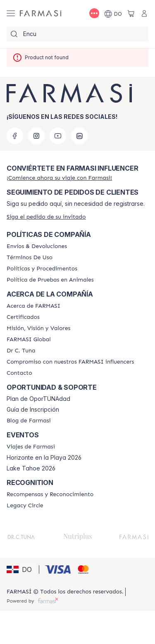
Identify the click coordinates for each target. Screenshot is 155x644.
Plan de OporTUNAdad (38, 399)
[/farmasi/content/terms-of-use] (30, 258)
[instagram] (36, 136)
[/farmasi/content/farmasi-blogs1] (29, 421)
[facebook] (15, 136)
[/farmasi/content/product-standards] (23, 317)
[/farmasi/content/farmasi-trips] (31, 447)
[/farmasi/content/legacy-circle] (25, 506)
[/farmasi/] (41, 13)
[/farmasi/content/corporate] (29, 340)
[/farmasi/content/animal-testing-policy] (50, 280)
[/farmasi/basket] (131, 13)
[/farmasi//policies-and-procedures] (42, 269)
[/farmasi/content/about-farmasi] (33, 306)
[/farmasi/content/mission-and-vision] (38, 328)
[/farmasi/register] (59, 178)
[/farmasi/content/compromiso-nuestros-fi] (70, 362)
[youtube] (58, 136)
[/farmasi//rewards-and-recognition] (50, 494)
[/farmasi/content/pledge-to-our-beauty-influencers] (21, 351)
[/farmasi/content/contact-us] (19, 373)
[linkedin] (79, 136)
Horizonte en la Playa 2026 (44, 458)
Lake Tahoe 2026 (31, 468)
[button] (21, 569)
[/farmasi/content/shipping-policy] (37, 246)
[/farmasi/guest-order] (46, 217)
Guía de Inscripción (33, 410)
